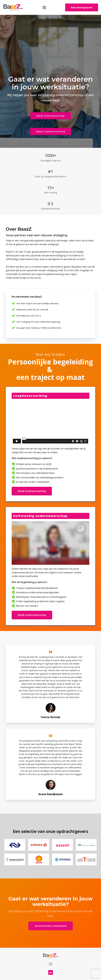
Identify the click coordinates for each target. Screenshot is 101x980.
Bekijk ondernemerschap (51, 116)
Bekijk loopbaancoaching (51, 131)
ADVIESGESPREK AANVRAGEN (51, 926)
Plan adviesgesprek (82, 7)
